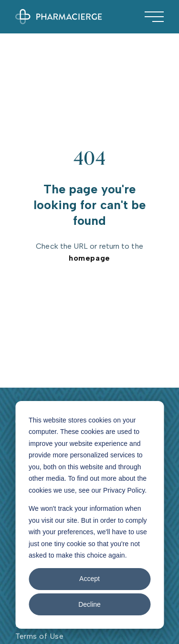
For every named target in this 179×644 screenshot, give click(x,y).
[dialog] (89, 515)
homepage (89, 258)
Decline (89, 604)
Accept (89, 579)
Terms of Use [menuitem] (39, 636)
